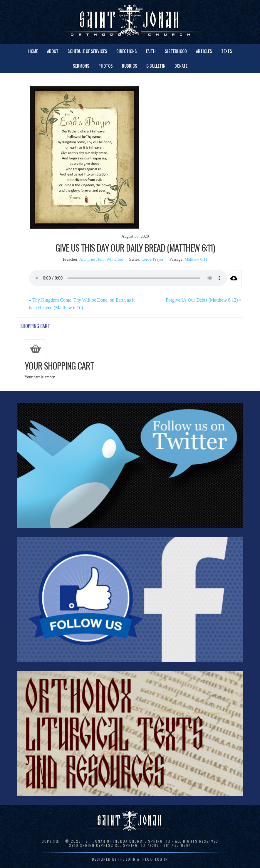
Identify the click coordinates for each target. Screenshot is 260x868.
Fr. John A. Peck (135, 859)
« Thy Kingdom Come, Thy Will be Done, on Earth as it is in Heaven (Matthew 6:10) (82, 304)
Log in (162, 859)
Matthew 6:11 (196, 259)
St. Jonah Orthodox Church (130, 21)
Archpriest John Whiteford (101, 259)
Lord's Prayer (152, 259)
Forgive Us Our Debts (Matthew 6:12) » (203, 300)
